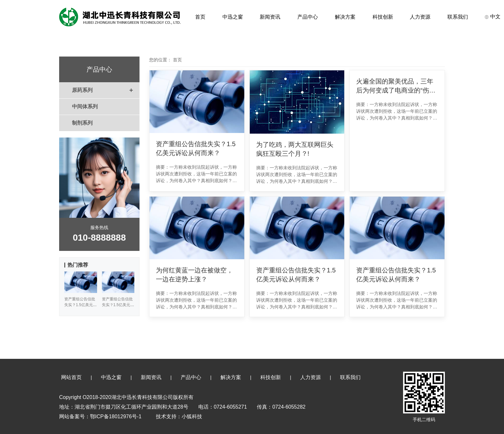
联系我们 (458, 17)
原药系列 (106, 90)
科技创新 (383, 17)
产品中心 (308, 17)
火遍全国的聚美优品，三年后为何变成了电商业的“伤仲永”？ (396, 86)
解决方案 (345, 17)
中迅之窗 (233, 17)
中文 (492, 17)
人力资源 (420, 17)
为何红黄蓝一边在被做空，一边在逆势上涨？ (194, 275)
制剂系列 (82, 123)
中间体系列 (85, 106)
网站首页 (71, 377)
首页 (200, 17)
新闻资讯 (270, 17)
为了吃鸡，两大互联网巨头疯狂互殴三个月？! (295, 149)
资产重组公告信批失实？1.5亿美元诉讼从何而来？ (196, 148)
